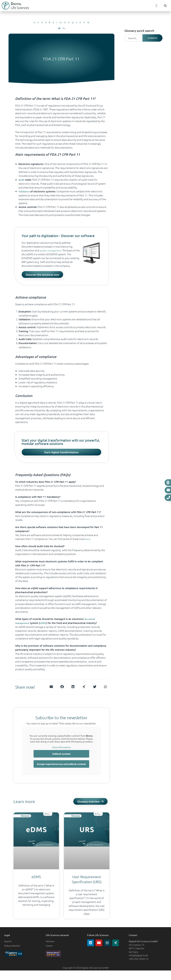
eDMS (45, 625)
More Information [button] (61, 749)
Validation (24, 191)
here (88, 541)
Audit (22, 180)
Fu (64, 28)
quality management (52, 250)
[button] (156, 6)
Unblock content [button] (61, 756)
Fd (59, 28)
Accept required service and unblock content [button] (61, 766)
